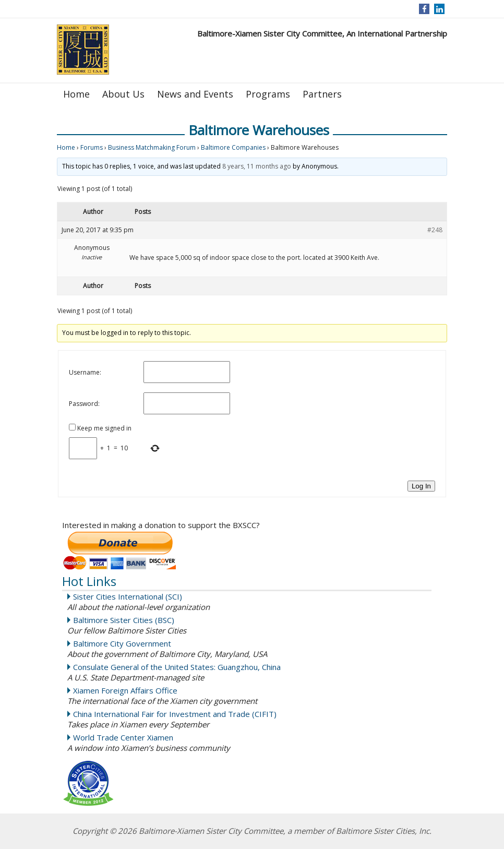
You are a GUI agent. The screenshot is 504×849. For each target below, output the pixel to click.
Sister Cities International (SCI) (128, 596)
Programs (268, 94)
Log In (421, 486)
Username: (85, 372)
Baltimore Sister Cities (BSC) (124, 620)
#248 (435, 230)
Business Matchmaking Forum (152, 147)
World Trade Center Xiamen (123, 737)
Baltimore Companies (233, 147)
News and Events (195, 94)
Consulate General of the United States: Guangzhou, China (177, 667)
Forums (92, 147)
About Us (123, 94)
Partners (322, 94)
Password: (84, 404)
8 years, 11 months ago (257, 166)
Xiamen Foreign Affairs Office (125, 690)
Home (76, 94)
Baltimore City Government (122, 643)
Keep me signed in (104, 428)
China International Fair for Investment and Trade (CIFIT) (175, 714)
